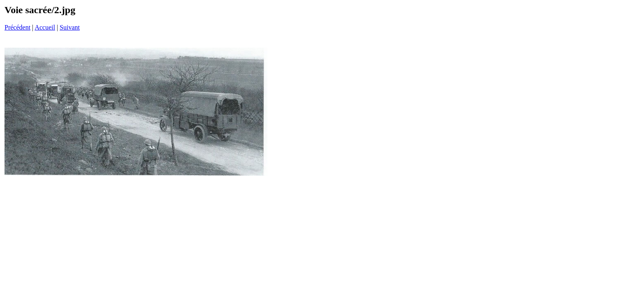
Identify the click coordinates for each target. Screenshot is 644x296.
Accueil (45, 27)
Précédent (17, 27)
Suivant (70, 27)
